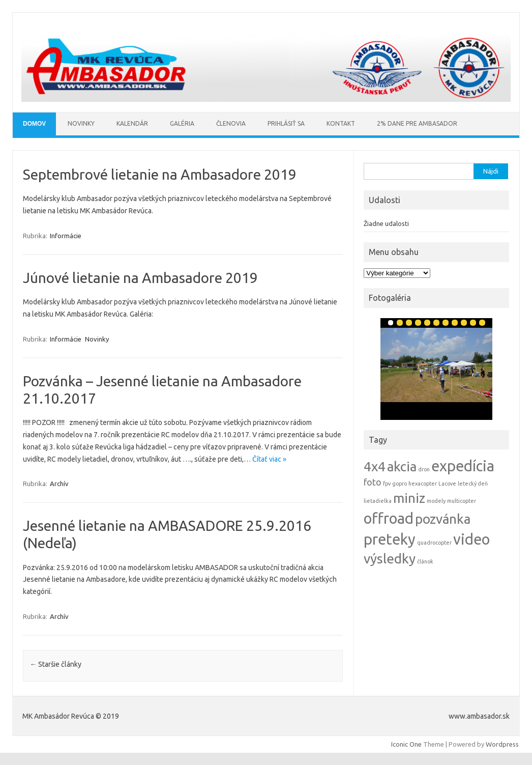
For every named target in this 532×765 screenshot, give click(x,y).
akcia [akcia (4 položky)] (402, 466)
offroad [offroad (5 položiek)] (389, 518)
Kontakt (341, 123)
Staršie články (55, 664)
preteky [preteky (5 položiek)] (390, 539)
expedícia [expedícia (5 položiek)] (463, 466)
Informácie (66, 236)
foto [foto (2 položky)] (373, 482)
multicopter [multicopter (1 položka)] (462, 501)
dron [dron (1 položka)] (424, 469)
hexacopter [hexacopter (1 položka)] (423, 484)
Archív (59, 484)
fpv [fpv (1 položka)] (387, 484)
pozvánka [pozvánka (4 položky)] (443, 519)
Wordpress (502, 744)
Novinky (81, 123)
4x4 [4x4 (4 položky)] (375, 466)
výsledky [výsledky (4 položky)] (390, 559)
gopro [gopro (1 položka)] (400, 484)
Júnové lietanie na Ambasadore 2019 (140, 278)
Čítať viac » (269, 459)
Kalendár (132, 123)
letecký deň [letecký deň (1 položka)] (473, 484)
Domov (34, 124)
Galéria (182, 123)
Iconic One (406, 744)
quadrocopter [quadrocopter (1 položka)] (434, 543)
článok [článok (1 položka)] (425, 561)
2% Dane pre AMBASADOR (417, 123)
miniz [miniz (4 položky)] (409, 498)
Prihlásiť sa (286, 123)
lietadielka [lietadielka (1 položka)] (378, 501)
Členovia (231, 123)
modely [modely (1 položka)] (436, 501)
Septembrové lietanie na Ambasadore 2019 (160, 174)
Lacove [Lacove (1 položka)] (447, 484)
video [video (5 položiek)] (471, 539)
